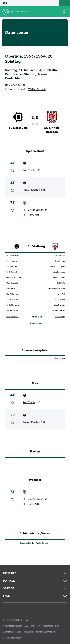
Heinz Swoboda (58, 272)
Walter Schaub (37, 89)
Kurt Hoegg (60, 261)
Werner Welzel (12, 311)
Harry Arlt (33, 215)
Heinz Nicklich (59, 305)
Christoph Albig (58, 278)
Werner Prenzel (58, 311)
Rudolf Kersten (31, 190)
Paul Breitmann (13, 261)
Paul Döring (60, 317)
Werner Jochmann (57, 267)
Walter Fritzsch (12, 317)
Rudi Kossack (12, 272)
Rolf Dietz (61, 283)
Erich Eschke (12, 267)
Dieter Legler (35, 210)
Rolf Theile (29, 170)
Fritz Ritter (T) (59, 256)
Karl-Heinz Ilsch (13, 300)
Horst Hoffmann (13, 294)
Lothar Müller (59, 300)
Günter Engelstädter (56, 289)
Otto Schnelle (12, 283)
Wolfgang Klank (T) (14, 256)
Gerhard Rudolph (14, 278)
